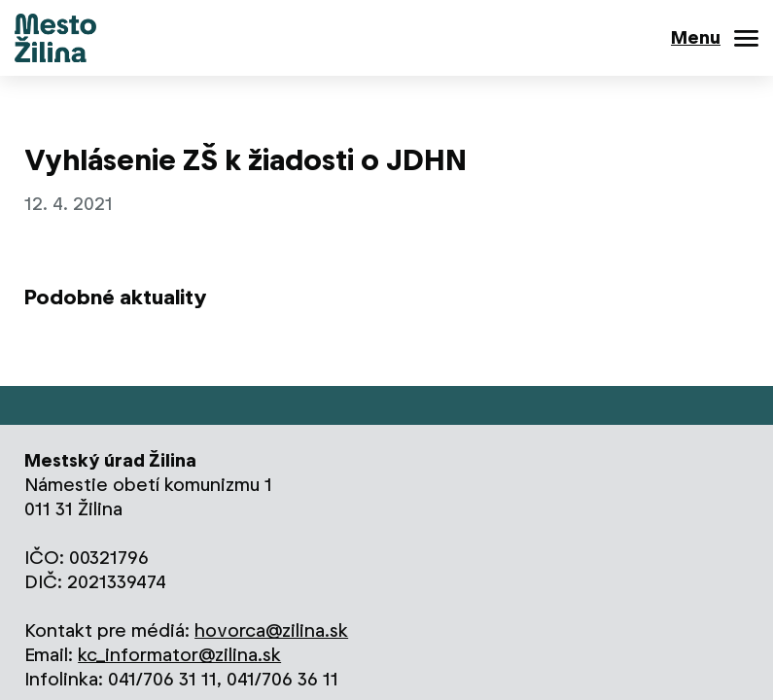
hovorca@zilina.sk (271, 630)
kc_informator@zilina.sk (179, 655)
